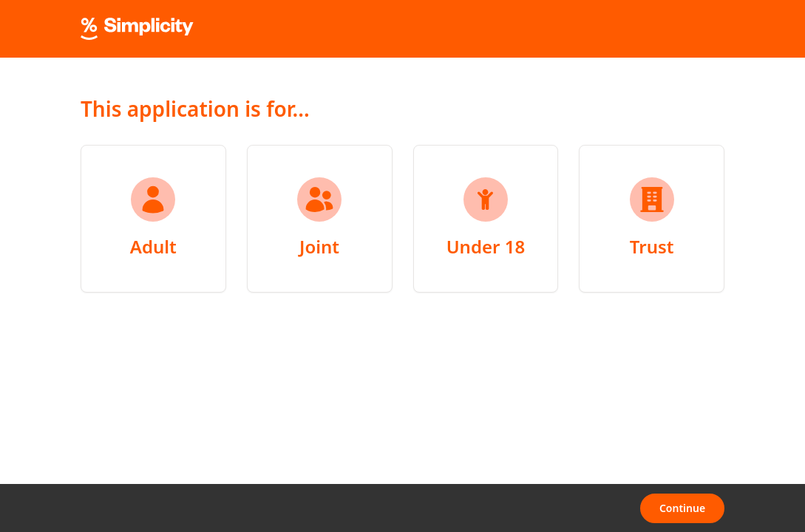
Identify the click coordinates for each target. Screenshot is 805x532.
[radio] (153, 219)
